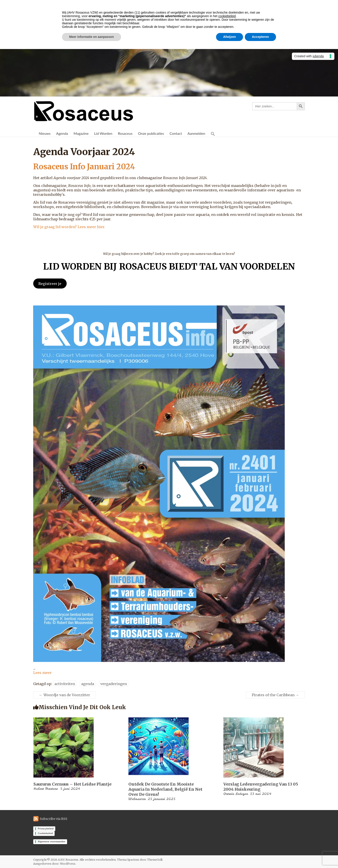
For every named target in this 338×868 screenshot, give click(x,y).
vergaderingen (114, 684)
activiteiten (65, 684)
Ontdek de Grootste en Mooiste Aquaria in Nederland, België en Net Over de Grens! (165, 789)
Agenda (62, 133)
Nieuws (45, 133)
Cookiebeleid (45, 833)
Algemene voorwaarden (52, 841)
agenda (88, 684)
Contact (176, 133)
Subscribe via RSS (54, 819)
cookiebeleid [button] (227, 16)
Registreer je (50, 284)
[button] (213, 133)
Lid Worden (103, 133)
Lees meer (42, 673)
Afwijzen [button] (230, 37)
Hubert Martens (46, 789)
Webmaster (137, 799)
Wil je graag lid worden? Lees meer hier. (69, 227)
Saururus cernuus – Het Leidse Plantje (72, 784)
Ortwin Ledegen (236, 794)
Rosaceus (125, 133)
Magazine (81, 133)
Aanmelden (196, 133)
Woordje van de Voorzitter (65, 695)
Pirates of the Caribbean (275, 695)
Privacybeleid (46, 829)
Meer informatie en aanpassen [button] (92, 37)
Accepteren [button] (260, 37)
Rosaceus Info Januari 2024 (87, 167)
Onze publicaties (151, 133)
